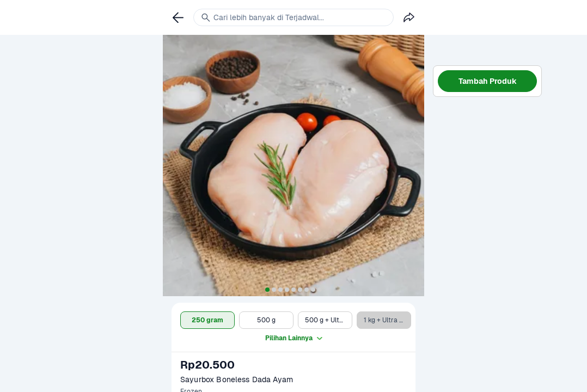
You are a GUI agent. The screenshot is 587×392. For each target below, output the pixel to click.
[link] (178, 17)
